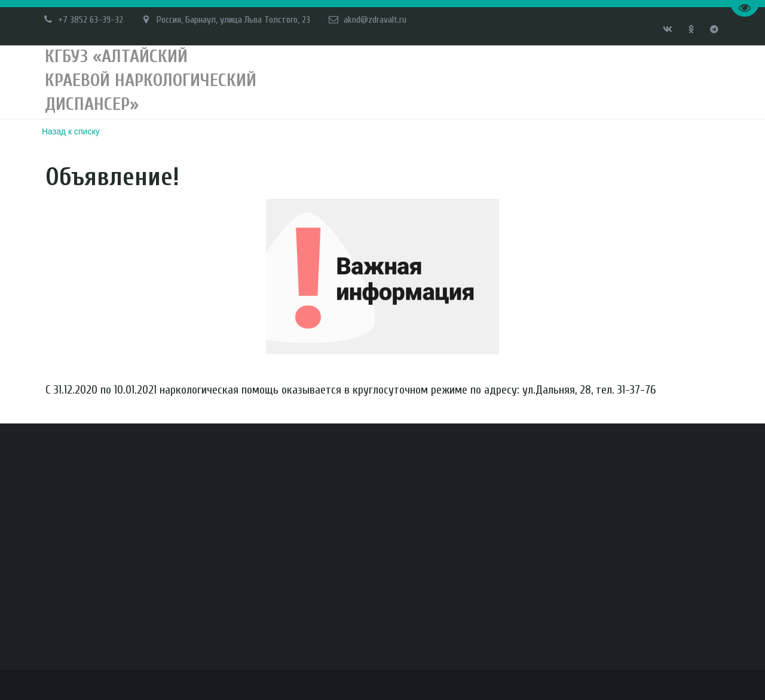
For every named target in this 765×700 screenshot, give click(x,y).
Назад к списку (71, 131)
